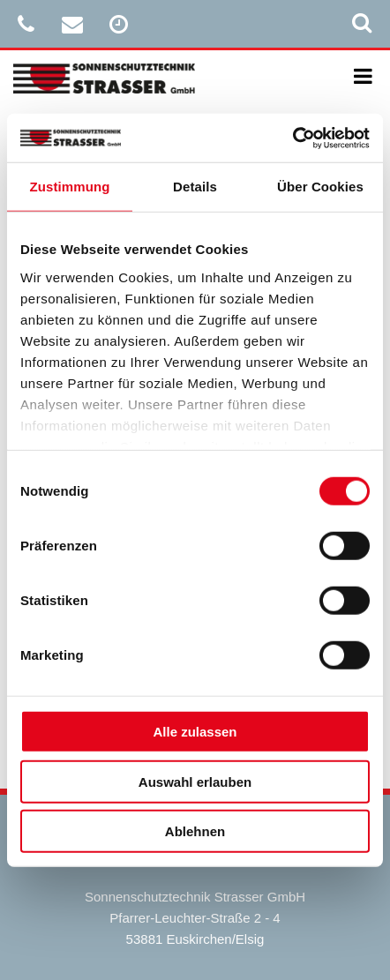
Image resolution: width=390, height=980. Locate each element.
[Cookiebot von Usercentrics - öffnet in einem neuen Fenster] (292, 138)
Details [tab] (195, 187)
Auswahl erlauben (195, 781)
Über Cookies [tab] (320, 187)
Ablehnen (195, 831)
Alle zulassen (195, 732)
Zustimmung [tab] (70, 187)
